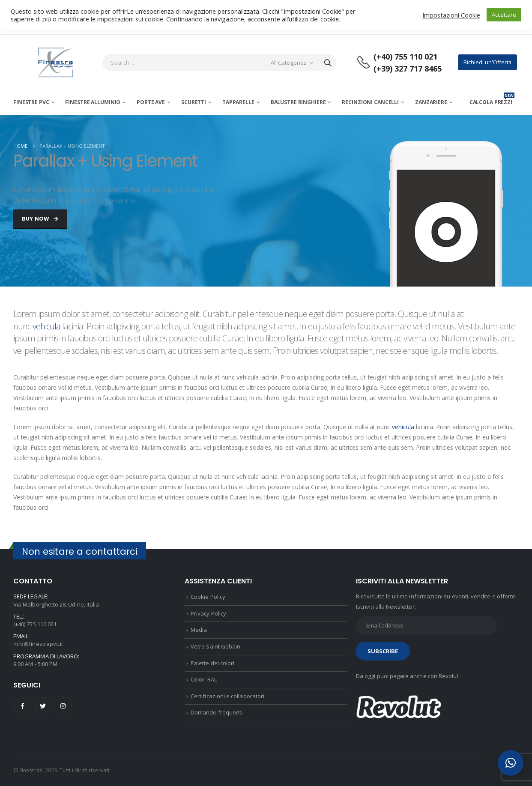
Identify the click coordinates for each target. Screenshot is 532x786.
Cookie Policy (208, 597)
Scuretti (194, 102)
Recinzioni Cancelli (370, 102)
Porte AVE (151, 102)
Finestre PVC (31, 102)
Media (199, 630)
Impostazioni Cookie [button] (451, 15)
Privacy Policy (208, 613)
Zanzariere (431, 102)
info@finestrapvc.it (38, 644)
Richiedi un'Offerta (487, 62)
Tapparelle (238, 102)
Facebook (23, 706)
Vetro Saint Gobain (215, 646)
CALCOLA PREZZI (492, 102)
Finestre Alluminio (93, 102)
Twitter (43, 706)
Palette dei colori (212, 663)
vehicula (46, 326)
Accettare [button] (504, 15)
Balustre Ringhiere (298, 102)
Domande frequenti (217, 712)
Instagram (63, 706)
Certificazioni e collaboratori (227, 696)
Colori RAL (204, 679)
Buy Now (40, 219)
